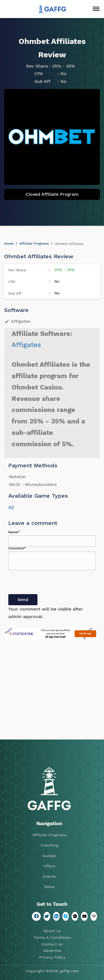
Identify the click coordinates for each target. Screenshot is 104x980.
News (49, 887)
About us (52, 931)
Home (9, 244)
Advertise (52, 951)
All (11, 507)
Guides (49, 856)
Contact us (52, 944)
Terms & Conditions (52, 937)
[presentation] (50, 583)
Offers (49, 866)
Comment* (17, 548)
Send (23, 600)
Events (49, 876)
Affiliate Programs (34, 244)
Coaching (49, 845)
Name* (14, 532)
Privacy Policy (52, 957)
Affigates (26, 345)
